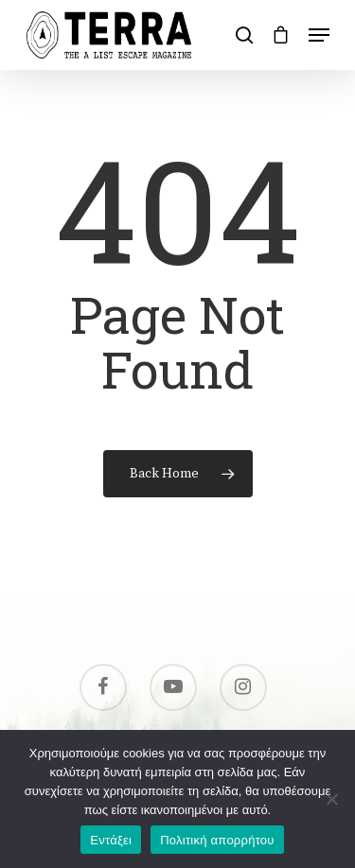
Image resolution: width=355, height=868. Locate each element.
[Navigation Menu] (319, 35)
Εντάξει (111, 840)
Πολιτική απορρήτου (217, 840)
